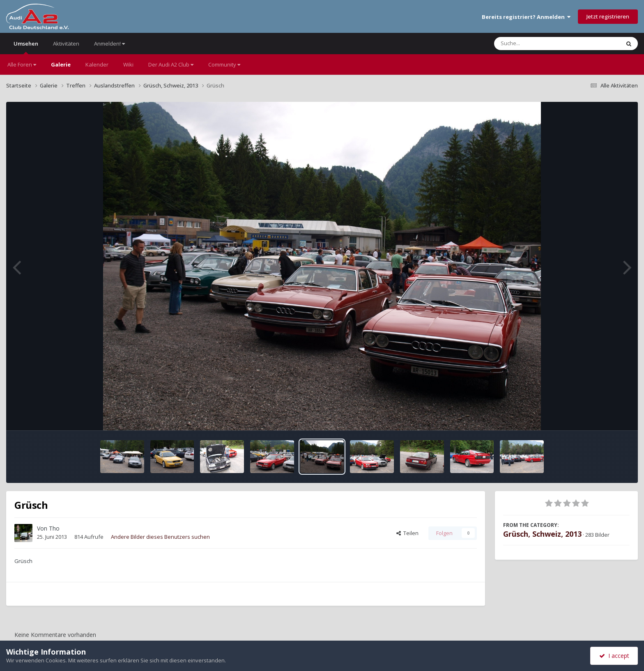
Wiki (128, 64)
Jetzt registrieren (608, 16)
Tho (54, 528)
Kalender (97, 64)
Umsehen (26, 47)
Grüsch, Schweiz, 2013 (542, 534)
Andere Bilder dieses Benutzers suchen (160, 537)
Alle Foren (22, 64)
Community (224, 64)
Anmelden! (109, 44)
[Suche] (540, 44)
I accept (614, 656)
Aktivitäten (66, 44)
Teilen (407, 533)
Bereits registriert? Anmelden (526, 17)
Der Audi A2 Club (171, 64)
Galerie (61, 64)
